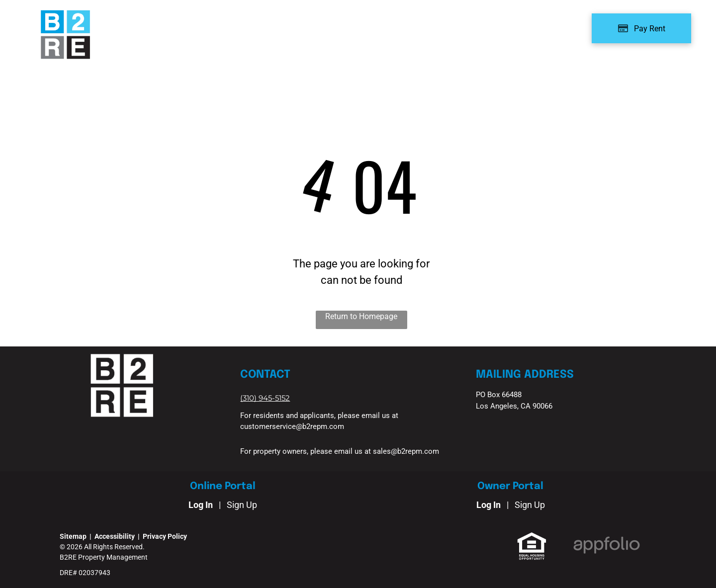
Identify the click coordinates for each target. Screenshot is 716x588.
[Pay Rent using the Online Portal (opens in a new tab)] (641, 28)
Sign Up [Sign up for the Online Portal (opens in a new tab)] (242, 505)
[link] (265, 398)
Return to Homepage (361, 316)
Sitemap (73, 536)
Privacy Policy (165, 536)
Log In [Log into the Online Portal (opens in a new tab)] (201, 505)
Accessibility (115, 536)
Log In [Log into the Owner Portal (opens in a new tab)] (489, 505)
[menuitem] (170, 25)
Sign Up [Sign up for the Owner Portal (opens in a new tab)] (530, 505)
